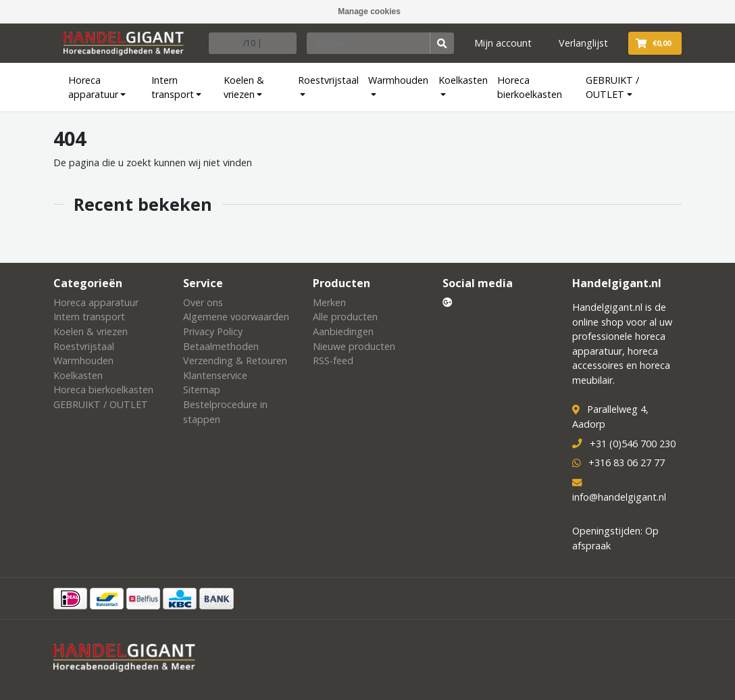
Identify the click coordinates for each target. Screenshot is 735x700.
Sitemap (202, 390)
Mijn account (503, 43)
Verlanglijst (583, 43)
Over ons (203, 302)
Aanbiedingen (343, 331)
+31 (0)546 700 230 (633, 444)
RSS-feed (333, 360)
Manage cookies (369, 11)
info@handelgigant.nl (619, 497)
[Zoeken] (369, 43)
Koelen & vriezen (244, 87)
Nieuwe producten (354, 346)
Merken (329, 302)
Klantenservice (215, 375)
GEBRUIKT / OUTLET (612, 87)
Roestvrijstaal (328, 80)
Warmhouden (398, 80)
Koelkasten (463, 80)
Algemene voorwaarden (236, 317)
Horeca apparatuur (93, 87)
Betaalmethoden (221, 346)
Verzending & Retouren (235, 360)
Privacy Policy (213, 331)
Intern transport (173, 87)
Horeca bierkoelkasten (530, 87)
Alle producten (345, 317)
